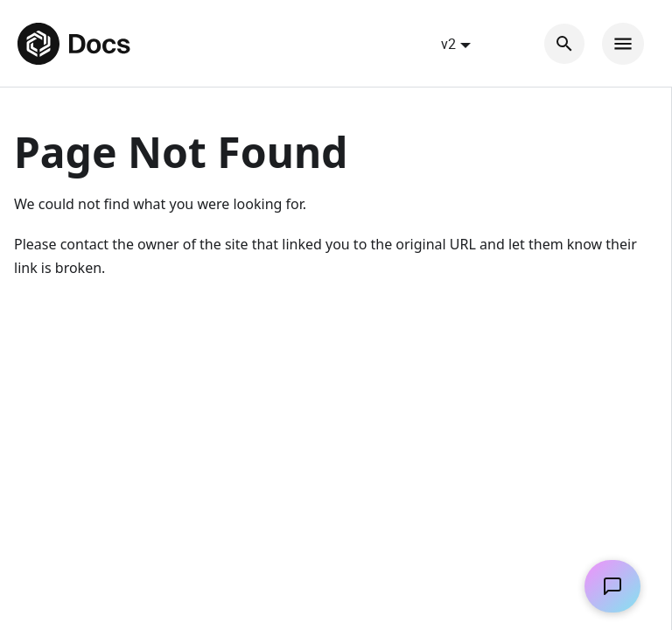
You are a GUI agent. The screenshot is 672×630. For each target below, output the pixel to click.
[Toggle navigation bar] (623, 44)
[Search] (564, 44)
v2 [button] (448, 44)
